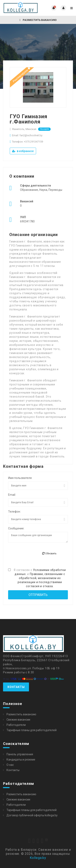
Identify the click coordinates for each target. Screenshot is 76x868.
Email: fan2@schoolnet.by (27, 135)
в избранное (23, 151)
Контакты (16, 687)
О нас (10, 765)
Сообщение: (16, 528)
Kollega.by (38, 858)
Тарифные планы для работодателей (32, 730)
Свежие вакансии (18, 720)
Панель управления (20, 754)
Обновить (49, 553)
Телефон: (14, 512)
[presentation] (39, 554)
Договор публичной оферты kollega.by (32, 815)
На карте (44, 129)
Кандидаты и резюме (21, 760)
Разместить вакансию (38, 20)
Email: (12, 495)
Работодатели (16, 725)
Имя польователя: (20, 478)
